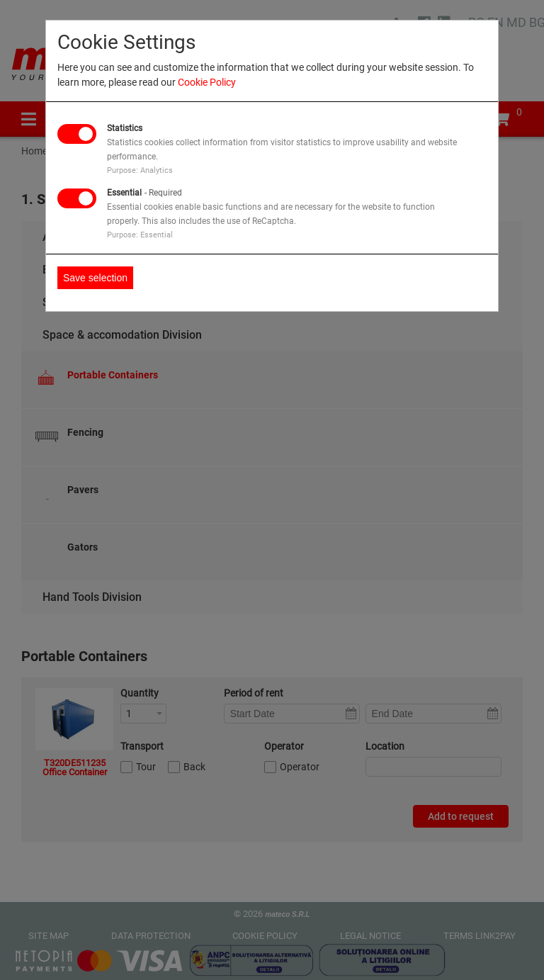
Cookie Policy (207, 82)
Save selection (95, 278)
